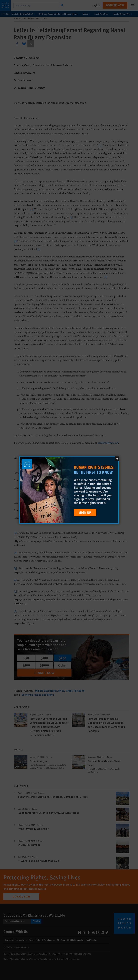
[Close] (117, 458)
